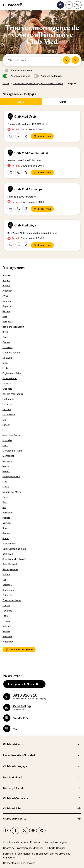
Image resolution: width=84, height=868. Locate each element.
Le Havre (7, 404)
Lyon (5, 430)
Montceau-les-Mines (13, 451)
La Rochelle (8, 399)
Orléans (6, 497)
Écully (5, 368)
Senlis (6, 580)
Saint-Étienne (9, 544)
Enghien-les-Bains (12, 373)
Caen (5, 337)
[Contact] (78, 5)
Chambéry (8, 347)
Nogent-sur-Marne (12, 492)
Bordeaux (8, 322)
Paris (5, 502)
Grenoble (7, 389)
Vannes (6, 631)
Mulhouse (7, 461)
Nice (5, 482)
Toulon (6, 605)
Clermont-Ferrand (12, 353)
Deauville (7, 358)
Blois (5, 316)
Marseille (7, 440)
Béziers (6, 311)
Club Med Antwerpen (29, 189)
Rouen (6, 538)
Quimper (7, 523)
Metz (5, 445)
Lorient (6, 425)
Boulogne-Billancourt (13, 327)
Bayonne (7, 306)
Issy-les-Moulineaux (13, 394)
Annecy (6, 286)
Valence (7, 626)
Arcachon (7, 291)
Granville (7, 384)
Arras (5, 296)
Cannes (6, 342)
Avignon (7, 301)
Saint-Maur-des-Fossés (14, 559)
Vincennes (8, 642)
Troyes (6, 621)
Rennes (6, 533)
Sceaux (6, 575)
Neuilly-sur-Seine (11, 476)
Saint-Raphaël (10, 564)
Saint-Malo (8, 554)
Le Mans (7, 409)
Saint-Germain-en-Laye (14, 549)
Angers (6, 280)
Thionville (7, 595)
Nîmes (6, 487)
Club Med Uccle (25, 117)
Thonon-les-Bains (12, 600)
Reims (6, 528)
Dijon (5, 363)
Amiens (6, 275)
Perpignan (8, 513)
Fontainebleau (10, 378)
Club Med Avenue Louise (31, 153)
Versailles (7, 636)
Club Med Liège (25, 226)
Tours (5, 616)
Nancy (6, 466)
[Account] (69, 5)
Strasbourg (8, 590)
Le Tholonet (9, 415)
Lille (4, 420)
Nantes (6, 471)
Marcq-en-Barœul (12, 435)
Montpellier (8, 456)
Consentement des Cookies (19, 863)
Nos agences (14, 268)
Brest (5, 332)
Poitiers (6, 518)
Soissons (7, 585)
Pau (4, 507)
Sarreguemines (10, 569)
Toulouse (7, 611)
